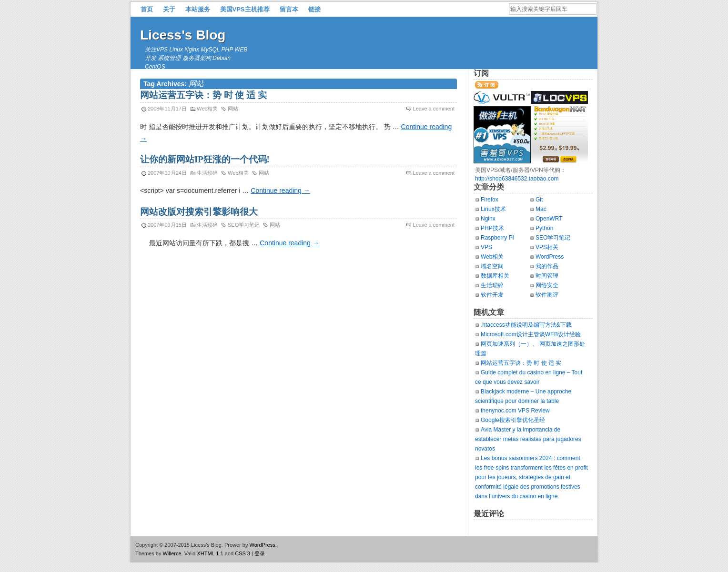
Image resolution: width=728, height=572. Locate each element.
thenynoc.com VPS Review (515, 411)
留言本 (289, 9)
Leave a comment (434, 109)
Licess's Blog (183, 35)
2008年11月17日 (167, 109)
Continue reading (280, 191)
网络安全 (547, 285)
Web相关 (207, 109)
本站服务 (198, 9)
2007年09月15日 (167, 225)
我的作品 (547, 266)
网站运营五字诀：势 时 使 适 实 (203, 95)
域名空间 (492, 266)
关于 (169, 9)
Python (544, 228)
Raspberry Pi (497, 238)
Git (539, 200)
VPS (486, 247)
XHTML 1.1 (210, 553)
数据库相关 (495, 276)
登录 (260, 553)
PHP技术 (492, 228)
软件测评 (547, 295)
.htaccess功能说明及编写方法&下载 (526, 325)
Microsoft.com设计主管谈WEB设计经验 (531, 334)
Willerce (172, 553)
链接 (314, 9)
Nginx (488, 219)
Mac (541, 209)
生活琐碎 (207, 173)
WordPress (550, 257)
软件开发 (492, 295)
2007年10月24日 (167, 173)
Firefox (490, 200)
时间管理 (547, 276)
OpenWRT (549, 219)
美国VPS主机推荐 (245, 9)
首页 (147, 9)
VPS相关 (547, 247)
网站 (233, 109)
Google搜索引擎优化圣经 (513, 420)
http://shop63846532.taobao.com (517, 179)
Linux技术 (493, 209)
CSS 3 (243, 553)
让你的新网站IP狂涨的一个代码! (205, 160)
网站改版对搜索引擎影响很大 (199, 212)
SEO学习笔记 (244, 225)
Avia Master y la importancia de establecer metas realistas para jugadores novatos (528, 439)
